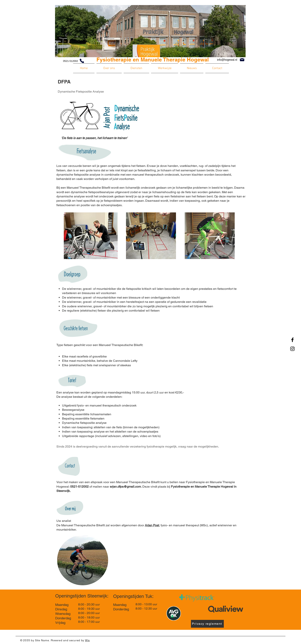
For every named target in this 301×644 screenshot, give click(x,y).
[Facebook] (292, 340)
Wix (87, 640)
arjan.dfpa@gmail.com (125, 487)
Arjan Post (152, 525)
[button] (109, 68)
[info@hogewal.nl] (231, 60)
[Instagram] (292, 349)
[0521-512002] (70, 61)
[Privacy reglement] (207, 624)
